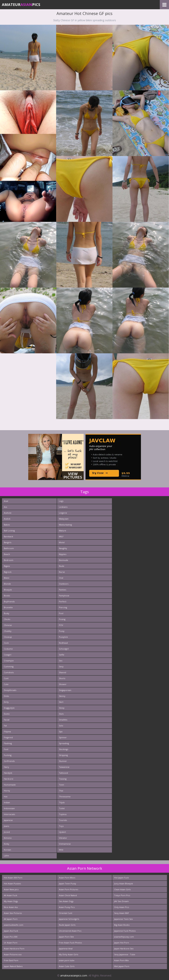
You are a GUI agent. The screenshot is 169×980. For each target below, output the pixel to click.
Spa (61, 731)
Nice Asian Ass (11, 907)
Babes (7, 525)
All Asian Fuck (11, 895)
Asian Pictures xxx (13, 954)
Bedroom (9, 560)
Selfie (62, 655)
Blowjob (8, 590)
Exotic (7, 714)
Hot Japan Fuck (121, 878)
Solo (61, 726)
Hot (6, 797)
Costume (8, 649)
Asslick (7, 519)
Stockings (64, 749)
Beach (7, 554)
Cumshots (9, 672)
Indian (7, 802)
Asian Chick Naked (68, 895)
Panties (63, 590)
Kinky (7, 844)
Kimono (8, 838)
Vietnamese (65, 844)
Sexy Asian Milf (121, 913)
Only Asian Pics (122, 907)
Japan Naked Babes (13, 966)
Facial (7, 720)
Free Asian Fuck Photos (70, 943)
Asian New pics (11, 889)
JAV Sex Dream (121, 901)
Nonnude (64, 560)
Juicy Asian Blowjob (124, 883)
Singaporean (65, 690)
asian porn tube (67, 960)
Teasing (63, 779)
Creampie (9, 661)
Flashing (8, 743)
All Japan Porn (11, 919)
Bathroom (9, 548)
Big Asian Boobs (122, 925)
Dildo (6, 696)
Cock (6, 643)
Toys (61, 826)
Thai (61, 791)
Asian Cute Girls (67, 966)
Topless (63, 814)
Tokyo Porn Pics (122, 895)
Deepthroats (10, 690)
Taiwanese (64, 767)
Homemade (10, 785)
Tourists (63, 820)
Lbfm (6, 856)
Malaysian (64, 519)
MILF (61, 536)
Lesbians (63, 507)
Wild (61, 850)
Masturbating (65, 525)
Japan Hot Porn (122, 943)
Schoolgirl (64, 649)
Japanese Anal (66, 949)
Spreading (64, 743)
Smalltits (63, 720)
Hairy (6, 767)
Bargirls (8, 542)
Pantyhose (64, 596)
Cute (6, 684)
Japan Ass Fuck (11, 931)
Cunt (6, 678)
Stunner (63, 761)
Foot (6, 749)
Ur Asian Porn (11, 943)
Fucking (8, 755)
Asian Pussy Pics (67, 907)
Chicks (7, 619)
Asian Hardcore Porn (14, 949)
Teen (62, 785)
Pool (61, 613)
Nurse (62, 572)
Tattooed (63, 773)
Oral (61, 578)
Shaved (63, 672)
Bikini (7, 578)
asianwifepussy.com (124, 937)
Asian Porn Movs (67, 878)
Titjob (62, 802)
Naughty (63, 548)
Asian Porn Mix (121, 960)
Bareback (8, 536)
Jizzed (7, 832)
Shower (63, 684)
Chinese (8, 625)
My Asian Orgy (11, 901)
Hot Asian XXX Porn (13, 878)
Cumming (9, 666)
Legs (61, 501)
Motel (62, 542)
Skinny (62, 696)
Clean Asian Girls (122, 889)
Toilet (62, 808)
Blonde (7, 584)
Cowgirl (8, 655)
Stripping (63, 755)
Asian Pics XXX (11, 937)
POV (61, 625)
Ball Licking (9, 531)
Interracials (9, 814)
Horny (7, 791)
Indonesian (9, 808)
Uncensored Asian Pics (70, 931)
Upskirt (62, 832)
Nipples (63, 554)
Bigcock (8, 572)
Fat (5, 726)
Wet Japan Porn (122, 966)
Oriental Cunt (66, 913)
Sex (61, 661)
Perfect (63, 601)
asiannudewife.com (14, 925)
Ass (5, 507)
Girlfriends (9, 761)
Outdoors (64, 584)
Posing (62, 619)
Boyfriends (9, 601)
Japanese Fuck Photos (125, 931)
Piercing (63, 607)
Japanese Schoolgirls (69, 919)
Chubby (8, 631)
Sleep (62, 708)
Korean (7, 850)
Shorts (62, 678)
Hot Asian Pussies (12, 883)
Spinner (63, 737)
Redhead (63, 643)
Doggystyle (9, 708)
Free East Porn (11, 960)
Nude (62, 566)
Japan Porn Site (66, 937)
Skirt (61, 702)
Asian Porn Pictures (69, 889)
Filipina (7, 731)
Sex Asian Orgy (66, 901)
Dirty (6, 702)
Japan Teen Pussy (68, 883)
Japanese (8, 820)
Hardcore (9, 779)
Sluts (61, 714)
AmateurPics (21, 5)
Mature (63, 531)
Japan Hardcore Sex (124, 949)
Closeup (8, 637)
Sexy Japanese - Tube (125, 954)
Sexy (61, 666)
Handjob (8, 773)
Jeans (6, 826)
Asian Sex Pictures (13, 913)
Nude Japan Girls (67, 925)
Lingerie (63, 513)
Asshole (8, 513)
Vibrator (63, 838)
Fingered (8, 737)
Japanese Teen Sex (123, 919)
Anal (6, 501)
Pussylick (63, 637)
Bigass (7, 566)
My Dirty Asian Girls (69, 954)
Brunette (8, 607)
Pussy (62, 631)
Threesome (65, 797)
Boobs (7, 596)
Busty (7, 613)
